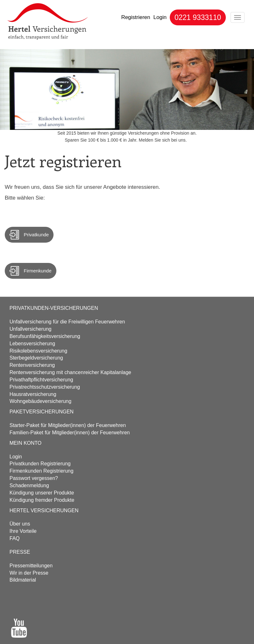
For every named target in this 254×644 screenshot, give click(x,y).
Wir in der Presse (29, 573)
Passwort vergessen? (34, 478)
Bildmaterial (23, 580)
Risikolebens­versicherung (38, 351)
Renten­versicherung (32, 365)
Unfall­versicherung (31, 329)
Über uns (20, 524)
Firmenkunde (38, 271)
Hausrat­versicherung (33, 394)
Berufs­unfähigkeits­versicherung (45, 336)
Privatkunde (36, 235)
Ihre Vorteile (23, 531)
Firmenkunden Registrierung (41, 471)
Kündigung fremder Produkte (42, 500)
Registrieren (136, 17)
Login (160, 17)
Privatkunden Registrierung (40, 464)
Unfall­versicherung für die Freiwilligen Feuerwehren (67, 322)
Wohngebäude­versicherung (40, 401)
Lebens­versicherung (32, 344)
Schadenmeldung (29, 485)
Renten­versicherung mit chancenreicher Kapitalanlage (70, 372)
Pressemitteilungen (31, 566)
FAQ (15, 538)
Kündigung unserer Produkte (42, 493)
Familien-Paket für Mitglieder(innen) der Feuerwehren (70, 433)
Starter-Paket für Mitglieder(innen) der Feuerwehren (68, 425)
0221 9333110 (198, 17)
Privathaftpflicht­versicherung (41, 380)
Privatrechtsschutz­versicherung (45, 387)
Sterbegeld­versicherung (36, 358)
